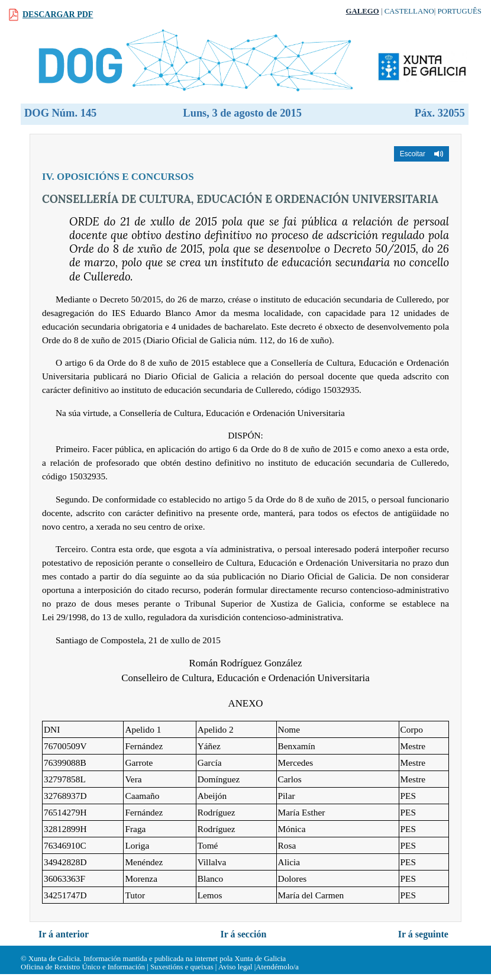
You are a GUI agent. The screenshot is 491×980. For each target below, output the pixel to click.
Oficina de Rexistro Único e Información (83, 967)
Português (459, 11)
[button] (421, 154)
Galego (363, 11)
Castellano (409, 11)
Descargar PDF (58, 14)
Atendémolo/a (277, 967)
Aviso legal (235, 967)
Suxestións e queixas (182, 967)
